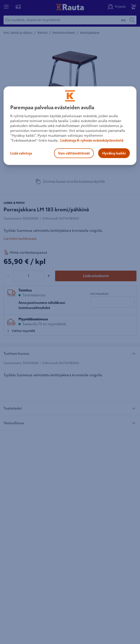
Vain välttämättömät (74, 153)
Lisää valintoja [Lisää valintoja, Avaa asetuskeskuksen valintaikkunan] (21, 153)
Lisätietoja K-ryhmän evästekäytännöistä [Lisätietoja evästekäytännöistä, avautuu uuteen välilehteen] (91, 140)
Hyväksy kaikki (114, 153)
